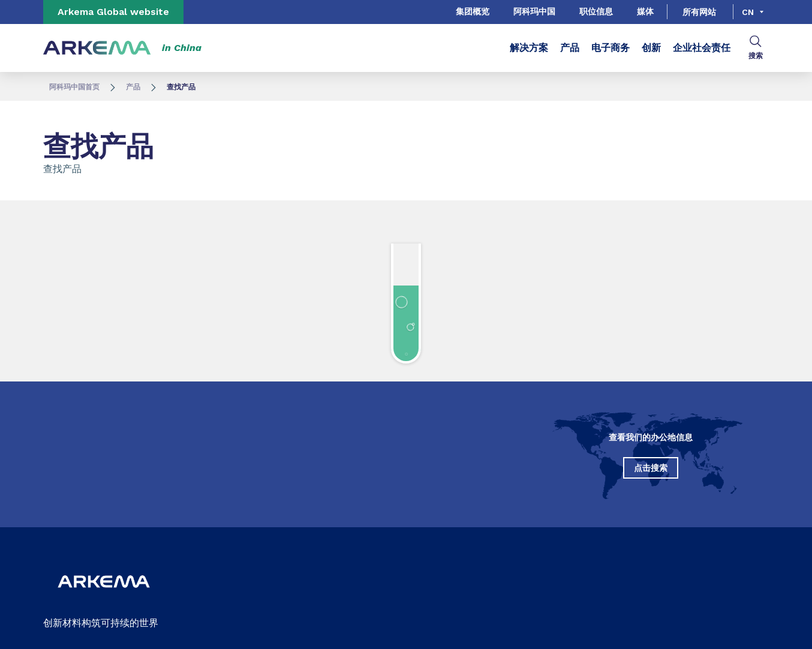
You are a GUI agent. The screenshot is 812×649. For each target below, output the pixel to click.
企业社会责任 (702, 48)
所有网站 (699, 12)
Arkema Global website (113, 12)
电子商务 (610, 48)
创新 (651, 48)
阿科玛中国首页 (74, 87)
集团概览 (473, 11)
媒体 (645, 11)
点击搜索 (651, 468)
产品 (570, 48)
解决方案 (529, 48)
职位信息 (596, 11)
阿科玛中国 (534, 11)
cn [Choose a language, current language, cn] (748, 12)
